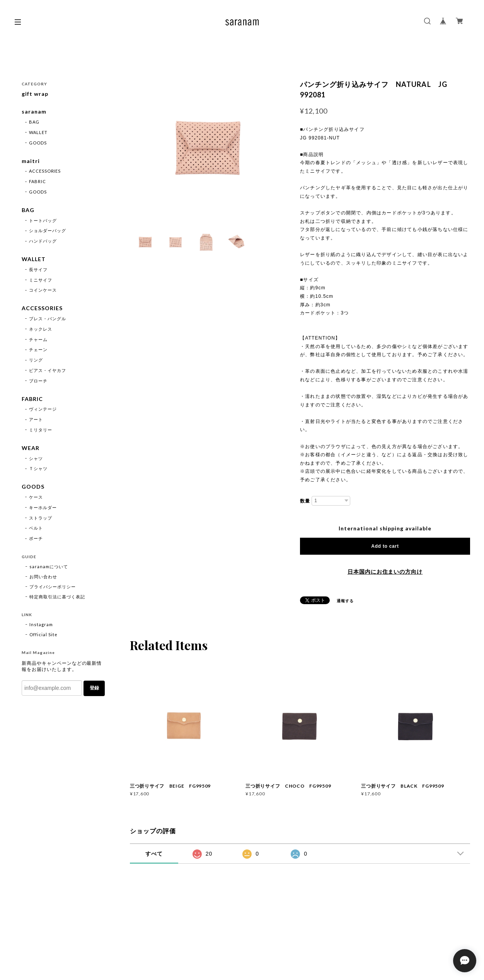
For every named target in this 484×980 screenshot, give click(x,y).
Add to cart (385, 546)
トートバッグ (43, 220)
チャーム (38, 339)
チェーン (38, 349)
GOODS (38, 143)
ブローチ (38, 381)
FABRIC (37, 181)
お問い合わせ (43, 577)
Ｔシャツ (38, 468)
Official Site (43, 634)
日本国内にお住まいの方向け (385, 572)
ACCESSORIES (45, 171)
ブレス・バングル (48, 318)
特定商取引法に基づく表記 (57, 597)
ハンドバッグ (43, 241)
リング (36, 360)
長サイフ (38, 269)
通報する (345, 601)
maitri (31, 161)
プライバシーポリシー (53, 587)
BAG (34, 122)
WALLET (38, 132)
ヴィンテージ (43, 409)
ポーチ (36, 538)
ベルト (36, 528)
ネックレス (41, 329)
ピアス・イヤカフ (48, 370)
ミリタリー (41, 430)
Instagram (41, 624)
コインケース (43, 290)
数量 (305, 501)
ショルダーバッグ (48, 230)
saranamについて (49, 566)
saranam (34, 112)
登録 (94, 688)
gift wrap (35, 94)
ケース (36, 497)
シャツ (36, 458)
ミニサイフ (41, 280)
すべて (154, 854)
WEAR (31, 448)
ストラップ (41, 518)
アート (36, 419)
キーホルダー (43, 507)
